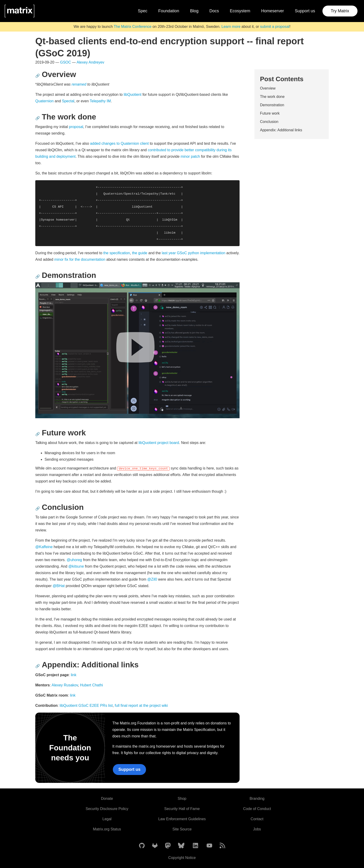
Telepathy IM (100, 101)
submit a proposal (275, 27)
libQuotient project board (159, 443)
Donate (107, 799)
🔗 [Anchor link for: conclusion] (38, 509)
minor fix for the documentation (80, 259)
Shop (182, 799)
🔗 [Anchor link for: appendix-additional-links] (38, 666)
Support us (305, 11)
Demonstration (272, 105)
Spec (143, 11)
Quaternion (44, 101)
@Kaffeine (44, 547)
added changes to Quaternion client (119, 143)
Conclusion (269, 122)
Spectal (68, 101)
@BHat (59, 586)
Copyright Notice (182, 858)
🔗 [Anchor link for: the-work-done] (38, 118)
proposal (76, 127)
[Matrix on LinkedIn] (195, 846)
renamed (79, 84)
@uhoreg (74, 560)
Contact (257, 819)
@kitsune (76, 566)
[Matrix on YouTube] (209, 846)
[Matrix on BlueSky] (181, 846)
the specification (117, 253)
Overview (268, 88)
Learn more (231, 27)
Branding (257, 799)
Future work (270, 113)
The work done (272, 97)
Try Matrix (340, 11)
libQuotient (133, 95)
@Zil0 (152, 579)
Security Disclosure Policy (107, 809)
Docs (214, 11)
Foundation (169, 11)
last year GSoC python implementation (194, 253)
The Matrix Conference (133, 27)
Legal (107, 819)
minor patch (190, 156)
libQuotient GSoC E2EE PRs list (86, 706)
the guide (140, 253)
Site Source (182, 829)
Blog (194, 11)
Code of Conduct (257, 809)
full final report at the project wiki (141, 706)
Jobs (257, 829)
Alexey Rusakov (65, 685)
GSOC (66, 62)
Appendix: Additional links (281, 130)
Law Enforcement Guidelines (182, 819)
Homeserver (273, 11)
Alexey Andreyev (90, 62)
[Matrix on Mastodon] (168, 846)
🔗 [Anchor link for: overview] (38, 76)
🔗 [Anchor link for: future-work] (38, 434)
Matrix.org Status (107, 829)
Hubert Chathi (92, 685)
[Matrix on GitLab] (155, 846)
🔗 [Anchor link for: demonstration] (38, 277)
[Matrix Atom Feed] (222, 846)
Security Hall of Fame (182, 809)
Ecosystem (240, 11)
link (74, 675)
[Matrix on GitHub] (142, 846)
